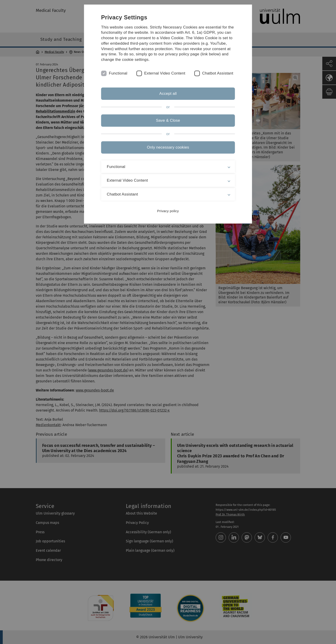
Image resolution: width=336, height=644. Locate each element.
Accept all (168, 94)
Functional (118, 73)
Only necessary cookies (168, 147)
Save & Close (168, 120)
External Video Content (165, 73)
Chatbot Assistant (218, 73)
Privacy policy (168, 211)
